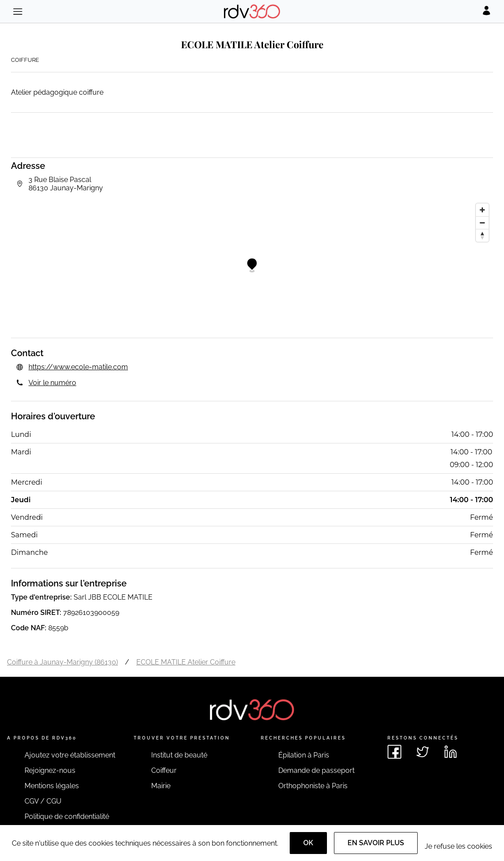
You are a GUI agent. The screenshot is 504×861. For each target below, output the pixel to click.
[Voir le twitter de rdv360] (422, 752)
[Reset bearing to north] (482, 235)
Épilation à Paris (304, 755)
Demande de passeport (316, 770)
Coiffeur (164, 770)
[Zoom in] (482, 210)
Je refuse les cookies (458, 846)
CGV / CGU (43, 801)
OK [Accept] (308, 843)
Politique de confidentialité (67, 816)
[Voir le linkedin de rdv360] (451, 752)
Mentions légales (52, 786)
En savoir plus (376, 843)
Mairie (161, 786)
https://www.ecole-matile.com (78, 367)
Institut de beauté (179, 755)
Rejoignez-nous (50, 770)
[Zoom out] (482, 223)
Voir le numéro (52, 383)
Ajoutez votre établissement (70, 755)
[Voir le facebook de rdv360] (394, 752)
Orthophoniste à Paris (313, 786)
